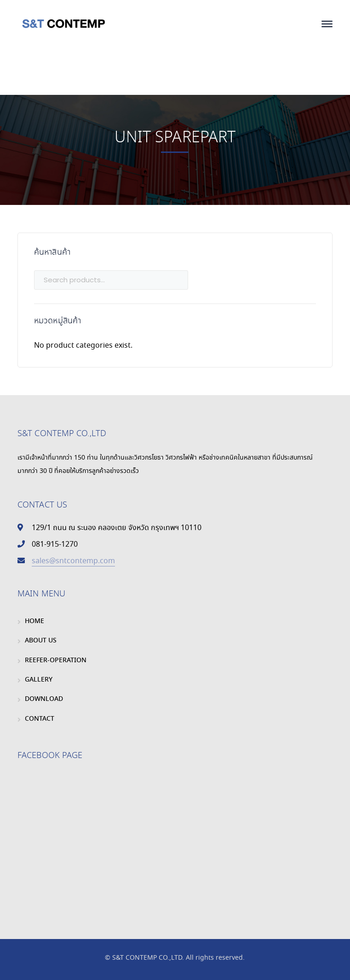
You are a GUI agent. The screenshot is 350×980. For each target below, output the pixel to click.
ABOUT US (41, 641)
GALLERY (39, 680)
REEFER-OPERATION (56, 660)
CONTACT (40, 719)
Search (307, 280)
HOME (34, 621)
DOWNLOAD (44, 699)
